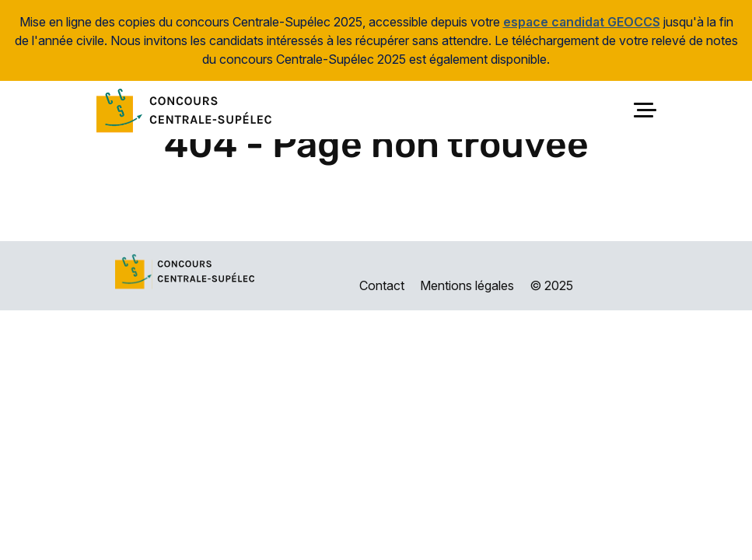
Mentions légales (467, 285)
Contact (382, 285)
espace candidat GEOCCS (582, 22)
